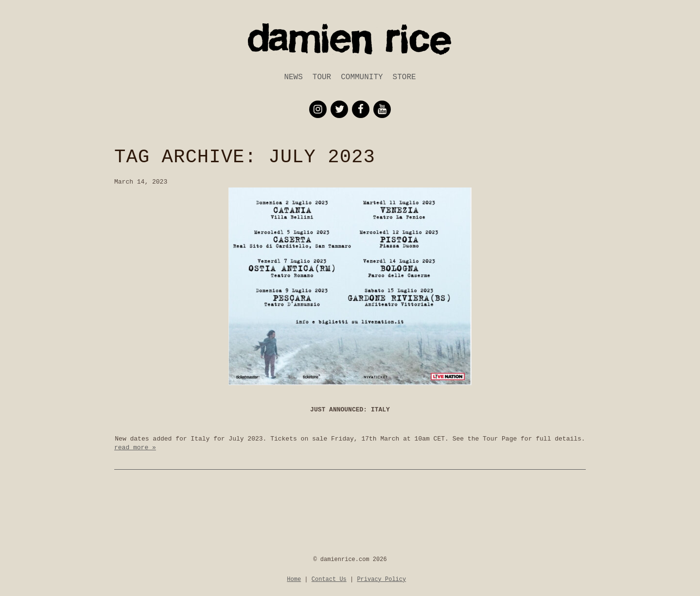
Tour (322, 77)
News (293, 77)
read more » (135, 448)
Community (362, 77)
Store (404, 77)
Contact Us (329, 579)
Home (294, 579)
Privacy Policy (381, 579)
